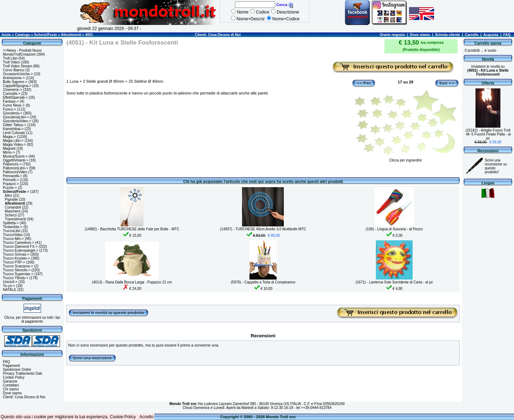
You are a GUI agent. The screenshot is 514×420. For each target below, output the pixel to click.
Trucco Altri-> (13, 239)
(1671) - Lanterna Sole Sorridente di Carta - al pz (394, 282)
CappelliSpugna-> (17, 86)
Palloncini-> (12, 164)
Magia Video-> (14, 145)
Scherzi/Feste (45, 35)
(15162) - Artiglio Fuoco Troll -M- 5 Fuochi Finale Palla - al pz (488, 134)
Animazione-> (14, 78)
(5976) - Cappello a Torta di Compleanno (263, 282)
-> (16, 192)
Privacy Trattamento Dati (22, 373)
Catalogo (22, 35)
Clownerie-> (12, 90)
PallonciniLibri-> (16, 168)
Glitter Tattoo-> (15, 125)
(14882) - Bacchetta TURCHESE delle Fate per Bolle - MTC (132, 229)
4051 (89, 35)
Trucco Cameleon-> (19, 243)
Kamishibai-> (13, 129)
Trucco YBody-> (16, 278)
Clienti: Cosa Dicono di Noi (218, 35)
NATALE (9, 290)
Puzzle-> (10, 188)
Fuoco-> (9, 109)
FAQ (507, 35)
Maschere (13, 211)
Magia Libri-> (13, 141)
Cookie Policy (14, 377)
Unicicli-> (10, 282)
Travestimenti (15, 219)
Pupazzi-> (11, 184)
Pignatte (12, 199)
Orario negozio (392, 35)
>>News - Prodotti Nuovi (22, 50)
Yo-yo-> (9, 286)
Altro (8, 196)
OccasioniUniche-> (18, 74)
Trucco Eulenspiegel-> (21, 250)
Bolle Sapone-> (15, 82)
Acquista (491, 35)
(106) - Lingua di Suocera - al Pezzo (394, 229)
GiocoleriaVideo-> (17, 121)
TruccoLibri (12, 231)
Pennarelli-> (12, 176)
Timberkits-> (13, 227)
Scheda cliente (448, 35)
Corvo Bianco (14, 70)
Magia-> (9, 137)
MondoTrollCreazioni (19, 54)
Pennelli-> (11, 180)
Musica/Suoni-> (15, 156)
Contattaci (11, 385)
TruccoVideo (13, 235)
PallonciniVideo (15, 172)
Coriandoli (13, 207)
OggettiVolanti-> (16, 160)
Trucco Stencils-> (17, 270)
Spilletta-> (11, 223)
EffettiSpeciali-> (15, 98)
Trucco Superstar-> (18, 274)
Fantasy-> (11, 101)
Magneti (9, 148)
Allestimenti (71, 35)
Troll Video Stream (17, 66)
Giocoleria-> (12, 113)
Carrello (472, 35)
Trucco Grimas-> (16, 254)
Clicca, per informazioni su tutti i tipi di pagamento (32, 319)
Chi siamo (11, 389)
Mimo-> (9, 152)
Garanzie (10, 381)
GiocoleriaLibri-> (16, 117)
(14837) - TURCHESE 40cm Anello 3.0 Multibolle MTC (263, 229)
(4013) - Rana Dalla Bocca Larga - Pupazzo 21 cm (132, 282)
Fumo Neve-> (14, 105)
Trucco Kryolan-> (16, 258)
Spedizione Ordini (17, 370)
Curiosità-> (12, 94)
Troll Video (11, 62)
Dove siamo (420, 35)
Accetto (146, 417)
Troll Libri (10, 58)
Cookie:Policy (123, 417)
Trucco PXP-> (14, 262)
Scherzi (11, 215)
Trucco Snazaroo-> (18, 266)
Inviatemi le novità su (488, 70)
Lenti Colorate (14, 133)
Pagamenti (11, 366)
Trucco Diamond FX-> (20, 247)
